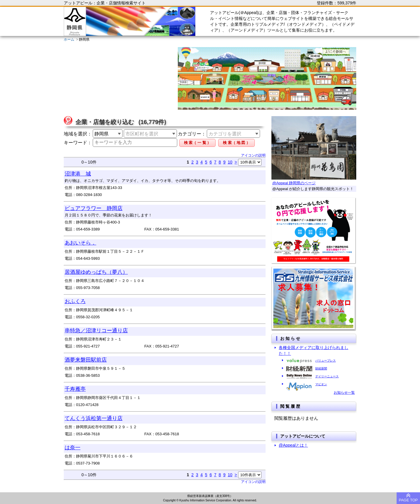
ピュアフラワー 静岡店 (94, 208)
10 (230, 162)
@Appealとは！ (293, 445)
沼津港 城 (78, 174)
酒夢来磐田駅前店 (86, 360)
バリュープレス (326, 361)
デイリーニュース (327, 376)
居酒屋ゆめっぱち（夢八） (96, 272)
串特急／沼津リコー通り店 (96, 331)
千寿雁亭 (75, 389)
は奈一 (73, 448)
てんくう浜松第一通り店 (94, 418)
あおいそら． (80, 243)
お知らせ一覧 (344, 393)
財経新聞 (321, 368)
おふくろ (75, 301)
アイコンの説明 (253, 155)
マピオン (321, 384)
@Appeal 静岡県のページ (294, 183)
